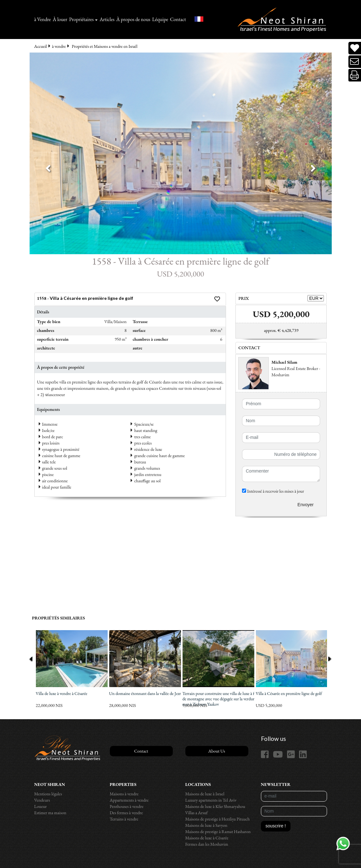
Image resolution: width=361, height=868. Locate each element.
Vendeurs (42, 800)
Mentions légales (48, 794)
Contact (178, 19)
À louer (60, 19)
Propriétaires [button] (82, 19)
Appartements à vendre (129, 800)
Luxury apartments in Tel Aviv (211, 800)
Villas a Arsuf (197, 813)
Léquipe (160, 19)
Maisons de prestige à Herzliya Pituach (218, 819)
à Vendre (43, 19)
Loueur (41, 806)
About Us (217, 751)
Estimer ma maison (50, 813)
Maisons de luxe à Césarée (207, 838)
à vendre (59, 46)
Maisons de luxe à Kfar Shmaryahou (215, 806)
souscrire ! (276, 826)
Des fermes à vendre (127, 813)
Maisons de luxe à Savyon (206, 825)
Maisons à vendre (124, 794)
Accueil (41, 46)
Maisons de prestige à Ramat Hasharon (218, 832)
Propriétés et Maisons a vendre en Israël (105, 46)
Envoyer (305, 505)
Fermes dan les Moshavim (207, 844)
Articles (107, 19)
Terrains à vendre (124, 819)
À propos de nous (133, 19)
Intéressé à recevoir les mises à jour (273, 491)
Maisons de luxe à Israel (205, 794)
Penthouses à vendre (127, 806)
